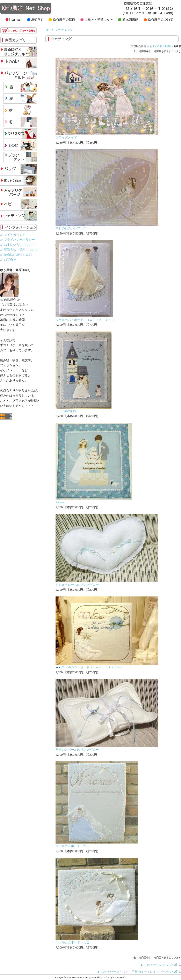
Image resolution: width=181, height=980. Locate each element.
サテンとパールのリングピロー (77, 749)
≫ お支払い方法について (17, 245)
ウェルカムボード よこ (73, 942)
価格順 (168, 46)
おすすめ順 (156, 46)
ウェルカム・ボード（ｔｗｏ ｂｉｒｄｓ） (89, 667)
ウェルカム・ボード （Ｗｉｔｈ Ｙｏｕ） (86, 320)
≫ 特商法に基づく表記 (16, 255)
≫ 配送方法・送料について (19, 250)
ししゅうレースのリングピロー (77, 585)
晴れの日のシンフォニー (73, 228)
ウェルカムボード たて (73, 846)
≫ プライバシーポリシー (17, 240)
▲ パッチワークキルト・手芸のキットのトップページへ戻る (139, 972)
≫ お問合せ (8, 260)
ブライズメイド (66, 137)
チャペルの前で (66, 411)
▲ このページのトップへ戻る (161, 965)
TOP (48, 30)
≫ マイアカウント (13, 235)
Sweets (60, 502)
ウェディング (64, 30)
